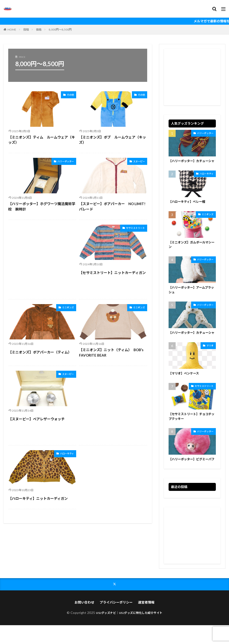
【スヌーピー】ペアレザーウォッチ (36, 419)
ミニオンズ (66, 308)
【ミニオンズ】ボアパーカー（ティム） (40, 352)
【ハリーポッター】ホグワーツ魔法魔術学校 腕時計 (42, 206)
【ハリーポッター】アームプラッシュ (191, 297)
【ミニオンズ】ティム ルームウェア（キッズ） (42, 140)
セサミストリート (132, 229)
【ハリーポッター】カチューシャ (192, 164)
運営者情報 (146, 621)
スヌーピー (137, 162)
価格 (39, 30)
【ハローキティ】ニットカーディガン (38, 498)
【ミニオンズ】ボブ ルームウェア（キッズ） (113, 140)
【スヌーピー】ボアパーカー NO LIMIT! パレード (112, 206)
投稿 (26, 30)
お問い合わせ (84, 621)
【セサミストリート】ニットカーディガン (112, 273)
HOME (12, 30)
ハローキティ (64, 454)
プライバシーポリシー (116, 621)
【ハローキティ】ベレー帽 (188, 207)
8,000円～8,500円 (60, 30)
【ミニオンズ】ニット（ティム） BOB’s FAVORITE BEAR (111, 352)
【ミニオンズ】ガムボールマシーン (192, 250)
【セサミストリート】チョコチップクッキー (192, 429)
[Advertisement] (42, 260)
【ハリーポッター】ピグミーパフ (192, 475)
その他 (69, 95)
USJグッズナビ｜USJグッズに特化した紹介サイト (129, 631)
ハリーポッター (62, 162)
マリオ (210, 358)
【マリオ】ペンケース (185, 386)
